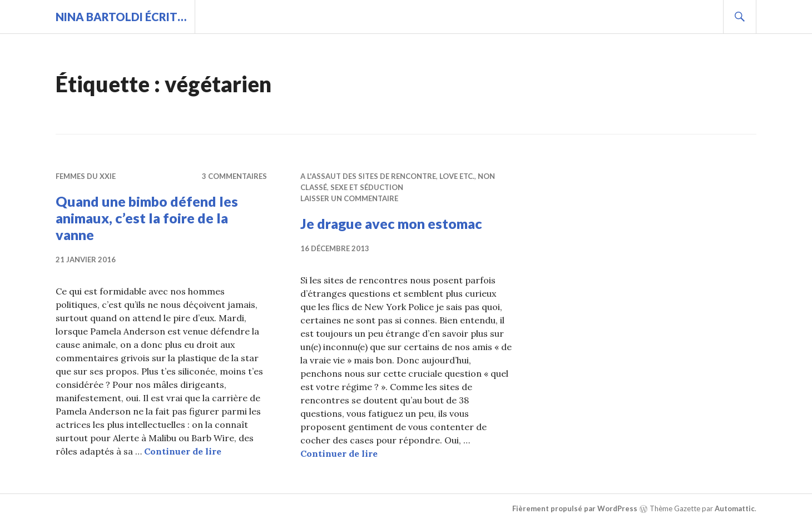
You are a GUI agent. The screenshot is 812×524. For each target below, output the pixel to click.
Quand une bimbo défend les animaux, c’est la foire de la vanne (147, 218)
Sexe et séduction (367, 187)
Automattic (735, 508)
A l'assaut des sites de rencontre (368, 176)
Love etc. (457, 176)
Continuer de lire (183, 451)
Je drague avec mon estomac (391, 223)
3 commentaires (234, 176)
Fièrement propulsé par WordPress (575, 508)
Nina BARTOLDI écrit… (121, 17)
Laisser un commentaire (349, 198)
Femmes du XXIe (86, 176)
